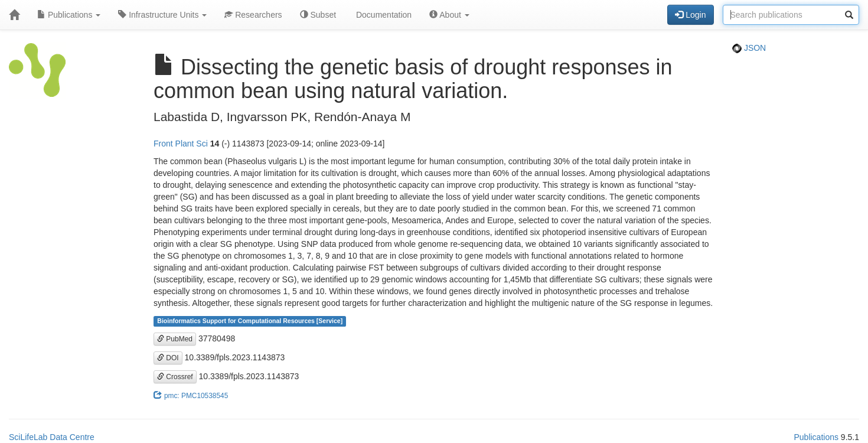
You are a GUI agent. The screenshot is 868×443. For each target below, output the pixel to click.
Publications (69, 15)
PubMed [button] (175, 339)
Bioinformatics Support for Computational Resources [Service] (250, 321)
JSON (749, 48)
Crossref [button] (175, 377)
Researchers (253, 15)
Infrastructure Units (162, 15)
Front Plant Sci (181, 144)
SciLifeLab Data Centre (52, 437)
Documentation (383, 15)
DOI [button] (168, 358)
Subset (318, 15)
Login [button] (690, 15)
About (449, 15)
